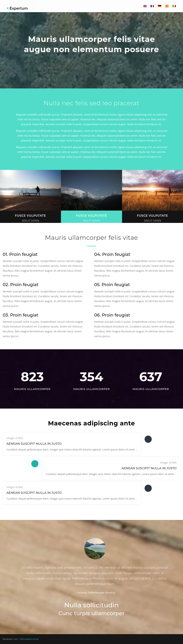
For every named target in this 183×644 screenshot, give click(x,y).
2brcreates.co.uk (29, 639)
